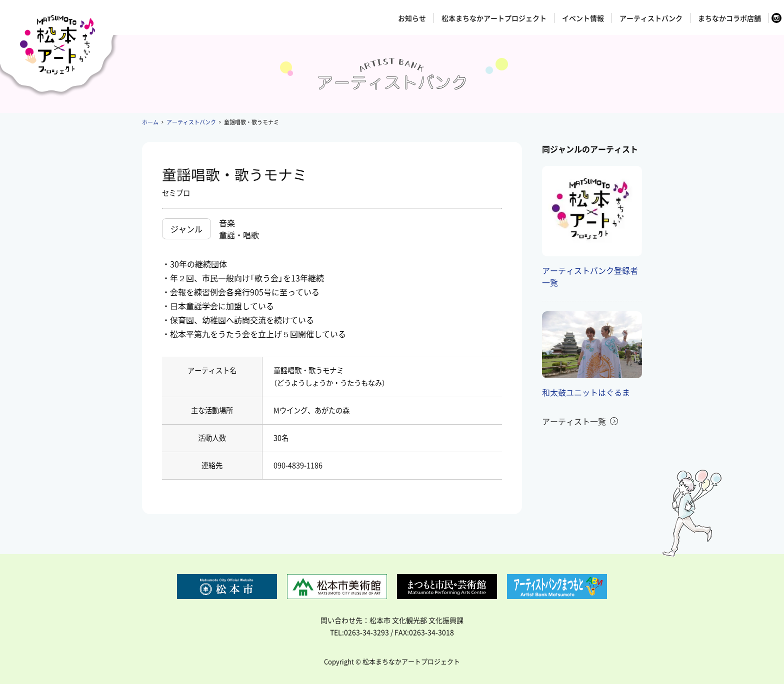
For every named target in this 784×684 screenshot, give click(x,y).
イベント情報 (583, 18)
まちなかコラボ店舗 (729, 18)
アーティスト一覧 (574, 421)
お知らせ (412, 18)
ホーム (150, 122)
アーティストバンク (651, 18)
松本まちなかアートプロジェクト (494, 18)
